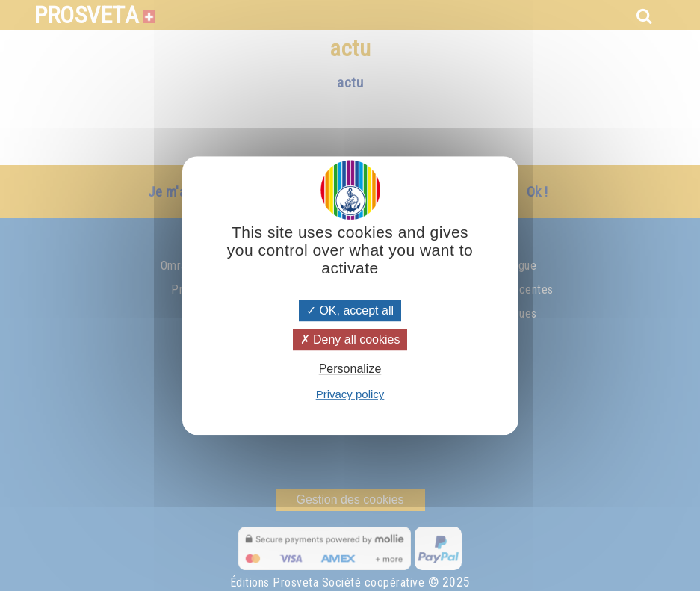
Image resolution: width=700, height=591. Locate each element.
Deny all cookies (350, 340)
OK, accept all (350, 310)
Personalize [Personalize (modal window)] (350, 369)
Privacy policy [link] (350, 394)
